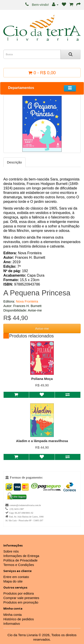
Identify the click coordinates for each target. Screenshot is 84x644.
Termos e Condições (19, 565)
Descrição (14, 162)
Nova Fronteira (27, 301)
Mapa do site (13, 581)
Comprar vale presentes (21, 598)
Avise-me (42, 328)
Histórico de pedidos (19, 619)
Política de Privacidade (20, 560)
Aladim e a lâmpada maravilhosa (42, 441)
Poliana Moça (42, 379)
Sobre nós (11, 551)
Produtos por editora (19, 593)
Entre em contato (16, 577)
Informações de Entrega (21, 556)
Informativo (12, 624)
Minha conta (13, 615)
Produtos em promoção (21, 602)
